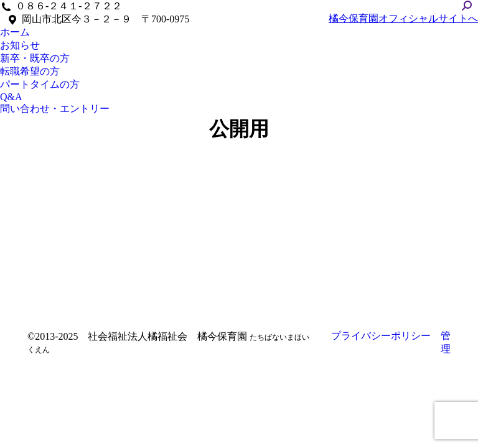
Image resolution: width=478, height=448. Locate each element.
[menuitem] (15, 33)
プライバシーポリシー (381, 336)
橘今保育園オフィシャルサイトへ (403, 18)
